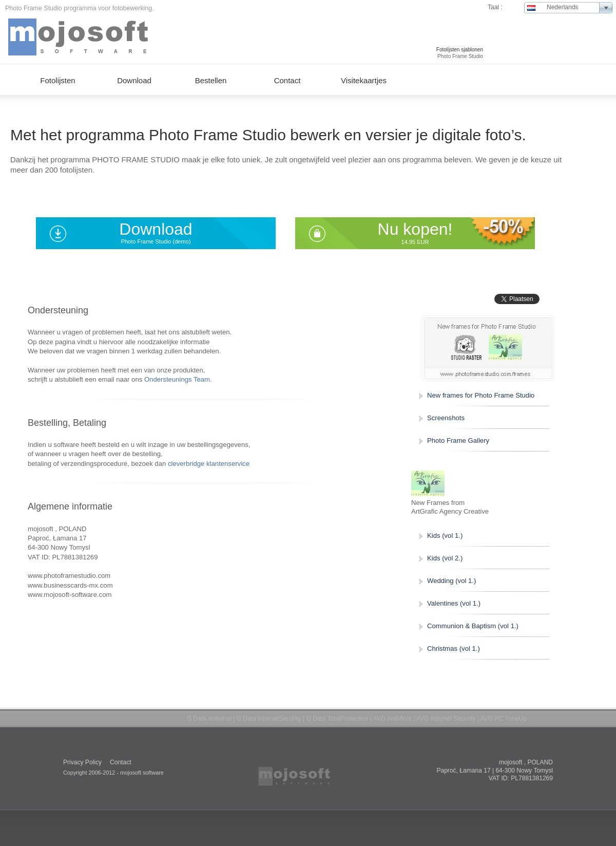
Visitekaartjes (364, 80)
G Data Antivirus (209, 719)
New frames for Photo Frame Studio (481, 395)
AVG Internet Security (446, 719)
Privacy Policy (82, 762)
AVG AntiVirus (392, 719)
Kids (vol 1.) (445, 535)
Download (156, 229)
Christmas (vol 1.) (454, 648)
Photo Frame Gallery (458, 440)
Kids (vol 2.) (445, 558)
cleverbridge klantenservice (209, 464)
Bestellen (211, 80)
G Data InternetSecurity (269, 719)
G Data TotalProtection (337, 719)
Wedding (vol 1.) (451, 581)
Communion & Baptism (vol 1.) (473, 626)
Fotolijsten (57, 80)
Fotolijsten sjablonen (460, 50)
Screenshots (446, 418)
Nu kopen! (415, 229)
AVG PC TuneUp (504, 719)
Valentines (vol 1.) (454, 603)
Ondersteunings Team (177, 379)
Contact (287, 80)
